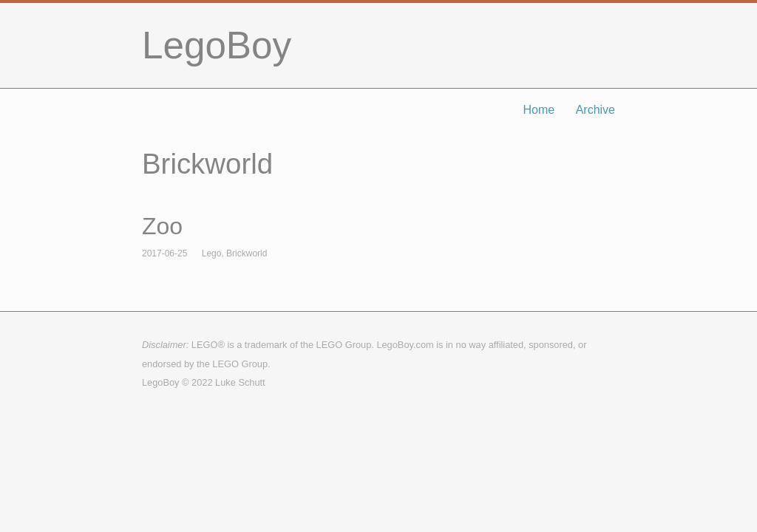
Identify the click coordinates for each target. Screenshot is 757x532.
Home (539, 110)
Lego (212, 253)
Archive (595, 110)
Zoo (162, 226)
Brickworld (247, 253)
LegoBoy (217, 45)
